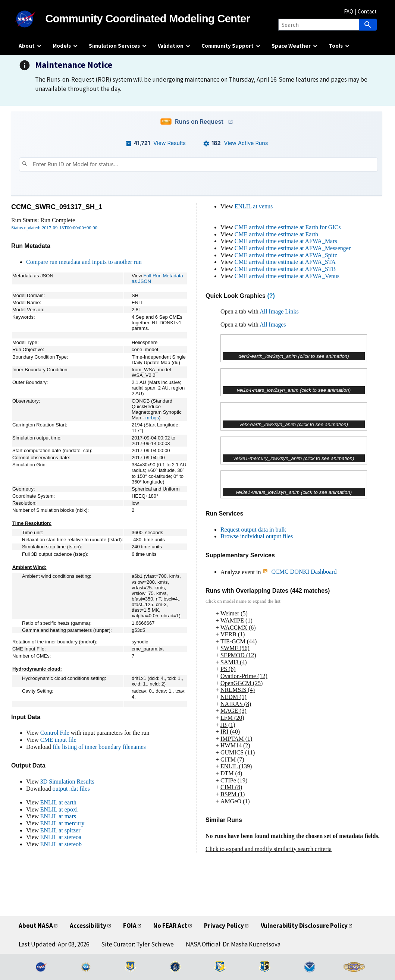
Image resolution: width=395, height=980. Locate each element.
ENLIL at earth (58, 802)
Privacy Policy (224, 926)
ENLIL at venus (254, 206)
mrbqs (152, 418)
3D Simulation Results (67, 782)
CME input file (58, 740)
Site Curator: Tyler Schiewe (137, 944)
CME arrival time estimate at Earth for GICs (288, 227)
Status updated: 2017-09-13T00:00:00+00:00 (54, 228)
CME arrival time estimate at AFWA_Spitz (286, 255)
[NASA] (32, 19)
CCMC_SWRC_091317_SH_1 (57, 207)
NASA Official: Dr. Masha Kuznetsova (233, 944)
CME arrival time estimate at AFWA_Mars (286, 241)
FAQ (349, 11)
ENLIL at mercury (62, 823)
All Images (273, 324)
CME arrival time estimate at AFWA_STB (285, 269)
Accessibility (88, 926)
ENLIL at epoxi (59, 809)
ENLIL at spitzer (60, 830)
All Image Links (279, 311)
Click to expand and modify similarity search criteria (269, 849)
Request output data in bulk (253, 530)
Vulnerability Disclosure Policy (304, 926)
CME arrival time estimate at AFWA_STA (285, 262)
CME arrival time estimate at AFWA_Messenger (293, 248)
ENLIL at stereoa (61, 837)
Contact (367, 11)
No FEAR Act (170, 926)
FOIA (130, 926)
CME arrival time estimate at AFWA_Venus (287, 276)
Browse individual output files (257, 536)
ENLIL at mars (58, 816)
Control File (55, 733)
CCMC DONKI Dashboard (299, 572)
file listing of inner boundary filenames (99, 747)
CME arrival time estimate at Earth (276, 234)
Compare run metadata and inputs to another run (84, 262)
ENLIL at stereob (61, 844)
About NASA (36, 926)
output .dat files (71, 789)
